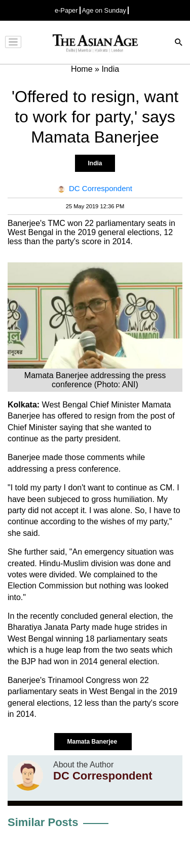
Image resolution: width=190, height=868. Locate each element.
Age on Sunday (104, 10)
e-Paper (66, 10)
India (95, 163)
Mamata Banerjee (93, 742)
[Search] (179, 43)
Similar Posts (43, 822)
